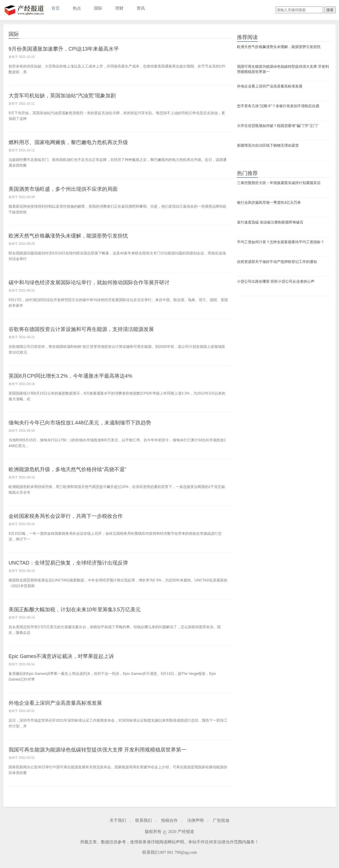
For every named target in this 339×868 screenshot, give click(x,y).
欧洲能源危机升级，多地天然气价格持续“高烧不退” (73, 469)
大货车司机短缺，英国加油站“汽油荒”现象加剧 (68, 95)
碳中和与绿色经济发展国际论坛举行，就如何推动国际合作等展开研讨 (97, 282)
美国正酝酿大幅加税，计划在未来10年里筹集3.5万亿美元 (81, 609)
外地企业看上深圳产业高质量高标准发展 (60, 703)
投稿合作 (169, 820)
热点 (77, 8)
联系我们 (144, 820)
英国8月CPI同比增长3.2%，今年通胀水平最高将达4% (77, 376)
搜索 (330, 10)
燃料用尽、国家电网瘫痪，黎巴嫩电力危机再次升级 (74, 142)
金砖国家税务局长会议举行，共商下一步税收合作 (71, 516)
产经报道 (24, 10)
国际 (98, 8)
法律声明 (195, 820)
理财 (119, 8)
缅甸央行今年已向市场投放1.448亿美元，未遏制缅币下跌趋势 (87, 422)
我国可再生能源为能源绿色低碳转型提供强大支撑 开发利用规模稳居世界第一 (106, 750)
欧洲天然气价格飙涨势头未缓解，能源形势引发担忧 (74, 236)
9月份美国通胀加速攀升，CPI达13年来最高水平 (69, 49)
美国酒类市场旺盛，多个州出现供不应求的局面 (69, 189)
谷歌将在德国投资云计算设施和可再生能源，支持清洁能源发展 (89, 329)
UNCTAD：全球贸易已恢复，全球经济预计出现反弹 (74, 563)
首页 (56, 8)
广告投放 (221, 820)
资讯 (141, 8)
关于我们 (118, 820)
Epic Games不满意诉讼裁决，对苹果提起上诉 (67, 656)
